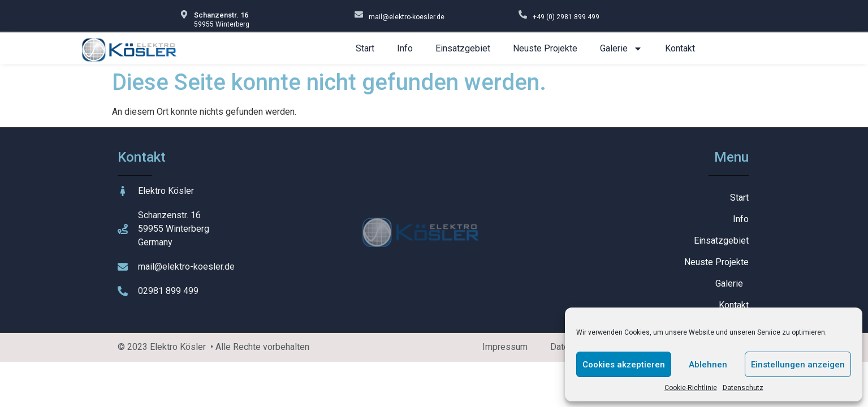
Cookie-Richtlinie (691, 388)
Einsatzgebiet (463, 48)
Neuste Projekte (545, 48)
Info (405, 48)
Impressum (505, 347)
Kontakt (680, 48)
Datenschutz (743, 388)
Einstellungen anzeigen (798, 365)
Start (365, 48)
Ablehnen (708, 365)
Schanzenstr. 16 (221, 15)
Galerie (621, 49)
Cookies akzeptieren (624, 365)
